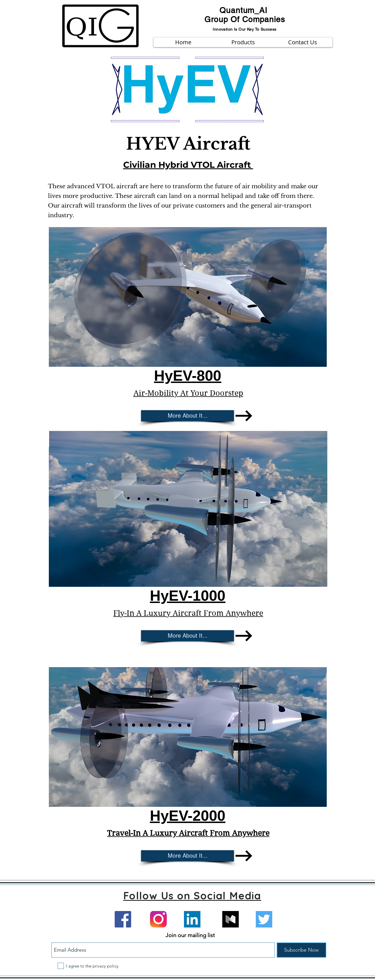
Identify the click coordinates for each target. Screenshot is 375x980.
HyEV (169, 816)
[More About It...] (188, 416)
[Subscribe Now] (301, 950)
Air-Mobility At (161, 393)
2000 (209, 816)
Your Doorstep (217, 393)
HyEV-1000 (188, 596)
